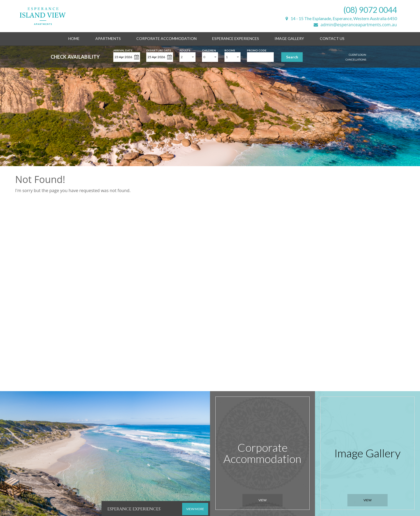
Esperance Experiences (236, 38)
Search (292, 57)
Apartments (108, 38)
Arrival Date (123, 50)
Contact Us (332, 38)
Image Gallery (289, 38)
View (262, 500)
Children (209, 50)
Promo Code (257, 50)
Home (74, 38)
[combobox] (187, 57)
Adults (185, 50)
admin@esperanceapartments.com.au (355, 25)
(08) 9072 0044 (370, 10)
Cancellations (356, 59)
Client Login (357, 55)
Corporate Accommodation (166, 38)
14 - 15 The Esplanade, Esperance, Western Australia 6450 (341, 18)
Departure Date (159, 50)
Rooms (230, 50)
